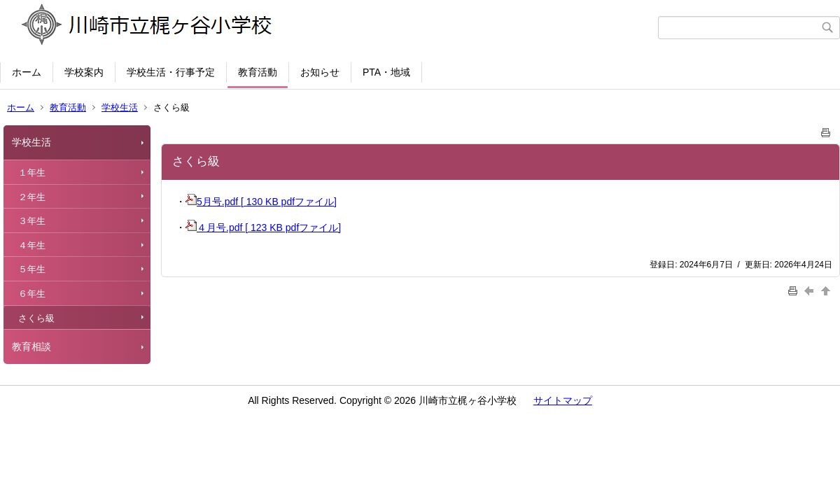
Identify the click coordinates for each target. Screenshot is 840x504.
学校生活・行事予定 (171, 72)
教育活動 (258, 72)
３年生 (32, 221)
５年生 (32, 269)
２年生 (32, 197)
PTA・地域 (386, 72)
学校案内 (84, 72)
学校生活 (120, 107)
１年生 (32, 173)
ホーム (27, 72)
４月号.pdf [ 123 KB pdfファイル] (263, 227)
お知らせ (320, 72)
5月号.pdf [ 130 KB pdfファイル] (261, 202)
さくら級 (36, 318)
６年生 (32, 294)
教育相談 (31, 346)
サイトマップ (563, 400)
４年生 (32, 245)
